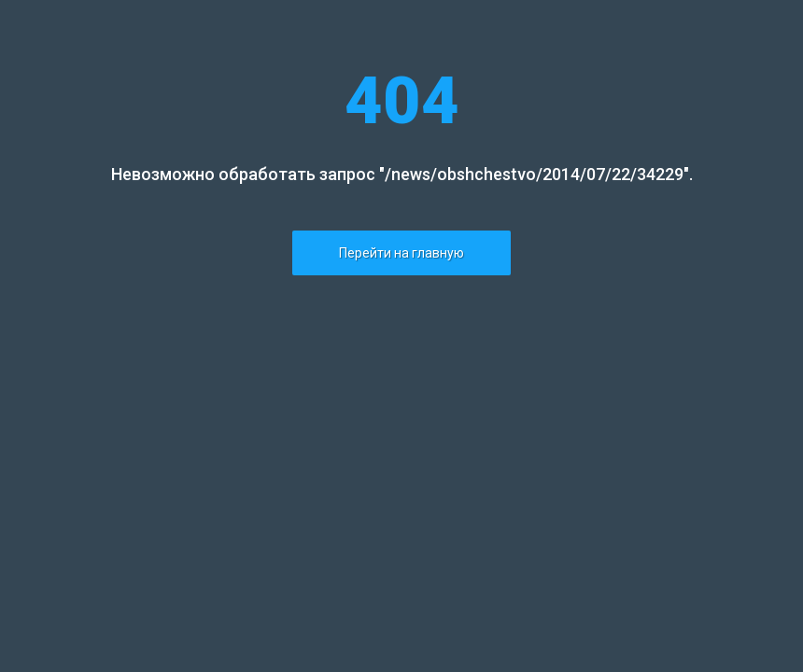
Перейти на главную (401, 253)
